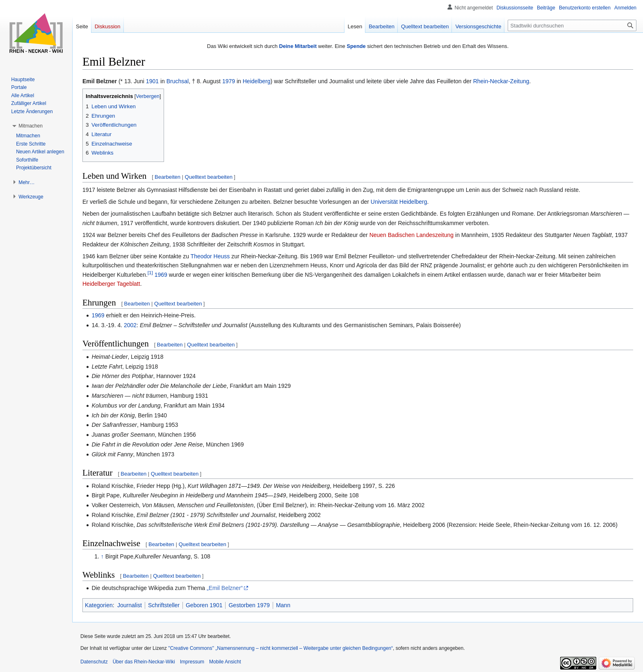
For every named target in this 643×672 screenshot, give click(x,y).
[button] (31, 126)
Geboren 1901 (204, 605)
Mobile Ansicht (225, 662)
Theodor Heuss (210, 256)
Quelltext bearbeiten (209, 177)
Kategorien (99, 605)
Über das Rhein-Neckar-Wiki (144, 662)
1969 (161, 275)
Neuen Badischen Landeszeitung (412, 235)
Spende (356, 46)
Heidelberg (257, 81)
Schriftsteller (164, 605)
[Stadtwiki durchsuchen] (572, 25)
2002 (130, 325)
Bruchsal (178, 81)
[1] (150, 272)
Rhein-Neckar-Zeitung (501, 81)
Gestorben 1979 (249, 605)
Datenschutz (94, 662)
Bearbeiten (168, 177)
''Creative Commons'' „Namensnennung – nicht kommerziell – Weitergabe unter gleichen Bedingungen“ (280, 648)
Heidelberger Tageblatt (111, 284)
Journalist (130, 605)
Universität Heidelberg (399, 202)
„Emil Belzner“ (225, 588)
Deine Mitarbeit (298, 46)
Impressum (192, 662)
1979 (229, 81)
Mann (283, 605)
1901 (152, 81)
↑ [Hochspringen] (102, 556)
